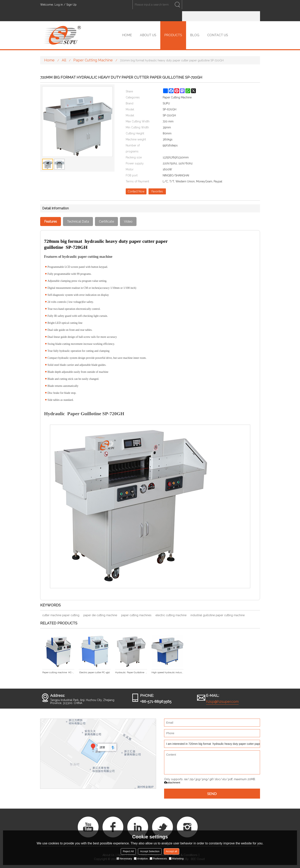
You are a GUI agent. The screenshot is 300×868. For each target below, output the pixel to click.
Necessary (124, 858)
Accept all (171, 851)
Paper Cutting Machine (93, 60)
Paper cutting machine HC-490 (58, 672)
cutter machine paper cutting (61, 615)
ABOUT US (148, 35)
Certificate (106, 221)
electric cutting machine (171, 615)
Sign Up (71, 5)
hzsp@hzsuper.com (222, 701)
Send (212, 794)
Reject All (128, 851)
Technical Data (78, 221)
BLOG (195, 35)
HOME (127, 35)
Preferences (158, 858)
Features (51, 221)
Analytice (141, 858)
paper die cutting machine (100, 615)
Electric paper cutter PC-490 (95, 672)
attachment (172, 782)
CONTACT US (218, 35)
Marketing (176, 858)
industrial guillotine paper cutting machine (218, 615)
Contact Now (136, 191)
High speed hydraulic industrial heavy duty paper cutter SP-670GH (167, 672)
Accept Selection (150, 851)
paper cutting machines (136, 615)
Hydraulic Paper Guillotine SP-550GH (131, 672)
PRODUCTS (173, 35)
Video (128, 221)
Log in (59, 5)
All (64, 60)
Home (49, 60)
